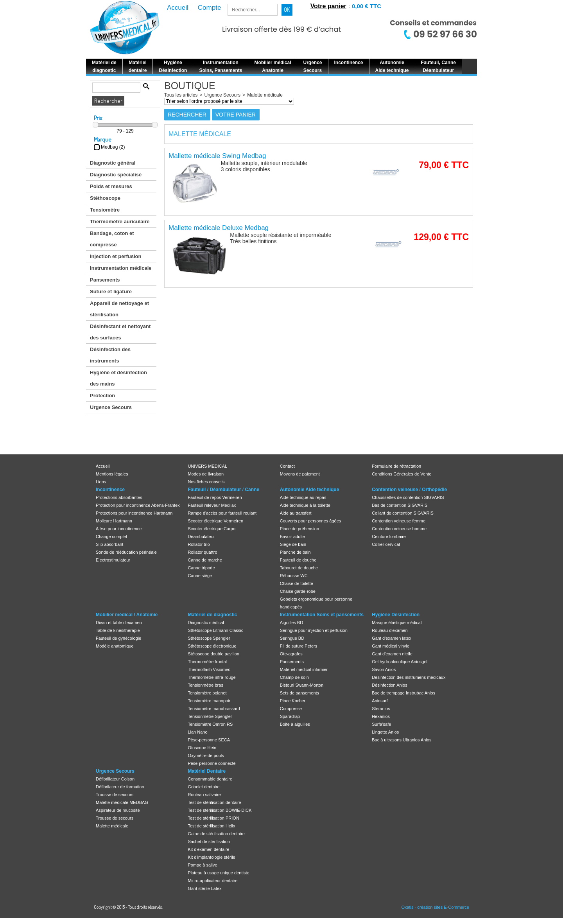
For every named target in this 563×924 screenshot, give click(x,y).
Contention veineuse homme (399, 529)
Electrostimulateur (113, 560)
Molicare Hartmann (114, 521)
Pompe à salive (202, 865)
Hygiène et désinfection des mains (118, 378)
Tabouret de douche (299, 568)
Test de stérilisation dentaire (214, 802)
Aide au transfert (296, 513)
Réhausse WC (294, 576)
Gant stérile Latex (204, 888)
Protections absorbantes (119, 497)
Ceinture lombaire (389, 536)
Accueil (103, 466)
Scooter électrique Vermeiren (215, 521)
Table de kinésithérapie (118, 630)
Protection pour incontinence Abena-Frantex (138, 505)
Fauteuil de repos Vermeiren (215, 497)
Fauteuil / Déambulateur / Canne (223, 490)
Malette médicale (265, 95)
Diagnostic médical (206, 623)
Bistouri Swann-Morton (302, 685)
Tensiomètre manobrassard (214, 709)
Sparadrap (290, 716)
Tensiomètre (105, 210)
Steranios (381, 709)
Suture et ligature (111, 292)
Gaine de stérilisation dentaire (216, 834)
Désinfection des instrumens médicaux (409, 677)
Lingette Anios (385, 732)
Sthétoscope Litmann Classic (215, 630)
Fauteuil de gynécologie (118, 638)
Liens (101, 482)
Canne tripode (201, 568)
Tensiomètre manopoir (209, 701)
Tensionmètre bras (205, 685)
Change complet (111, 536)
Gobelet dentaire (204, 787)
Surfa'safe (381, 724)
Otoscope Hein (202, 748)
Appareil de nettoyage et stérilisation (119, 309)
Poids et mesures (111, 186)
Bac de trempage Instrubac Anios (403, 693)
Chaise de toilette (297, 583)
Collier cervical (386, 544)
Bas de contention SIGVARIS (400, 505)
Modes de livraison (206, 474)
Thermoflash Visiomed (209, 669)
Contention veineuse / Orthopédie (409, 490)
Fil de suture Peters (299, 646)
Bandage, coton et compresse (112, 239)
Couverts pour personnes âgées (311, 521)
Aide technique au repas (303, 497)
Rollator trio (199, 544)
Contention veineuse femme (399, 521)
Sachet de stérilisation (209, 841)
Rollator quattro (202, 552)
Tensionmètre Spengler (210, 716)
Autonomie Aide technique (310, 490)
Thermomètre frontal (207, 662)
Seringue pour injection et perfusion (314, 630)
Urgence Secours (111, 407)
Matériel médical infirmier (304, 669)
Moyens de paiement (300, 474)
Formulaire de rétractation (396, 466)
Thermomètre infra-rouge (212, 677)
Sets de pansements (299, 693)
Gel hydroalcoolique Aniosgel (400, 662)
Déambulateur (201, 536)
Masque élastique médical (397, 623)
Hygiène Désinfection (396, 615)
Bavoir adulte (292, 536)
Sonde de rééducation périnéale (126, 552)
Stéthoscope (105, 198)
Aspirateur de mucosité (118, 810)
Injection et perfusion (116, 256)
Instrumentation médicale (121, 268)
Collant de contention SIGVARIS (403, 513)
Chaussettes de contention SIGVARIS (408, 497)
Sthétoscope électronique (212, 646)
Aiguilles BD (291, 623)
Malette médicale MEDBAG (122, 802)
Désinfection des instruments (110, 355)
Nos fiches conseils (206, 482)
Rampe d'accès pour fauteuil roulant (222, 513)
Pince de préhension (299, 529)
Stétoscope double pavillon (213, 654)
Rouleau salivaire (204, 795)
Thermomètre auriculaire (120, 222)
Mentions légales (112, 474)
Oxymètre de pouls (206, 755)
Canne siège (200, 576)
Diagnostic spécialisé (116, 175)
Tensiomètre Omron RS (210, 724)
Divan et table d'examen (119, 623)
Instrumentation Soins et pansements (322, 615)
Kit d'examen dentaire (208, 849)
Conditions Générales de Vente (402, 474)
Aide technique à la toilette (305, 505)
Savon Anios (384, 669)
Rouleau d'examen (390, 630)
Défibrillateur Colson (115, 779)
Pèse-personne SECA (209, 740)
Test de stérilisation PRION (213, 818)
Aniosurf (380, 701)
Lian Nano (197, 732)
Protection (102, 396)
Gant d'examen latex (392, 638)
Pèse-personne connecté (212, 763)
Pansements (105, 280)
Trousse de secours (115, 795)
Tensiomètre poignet (207, 693)
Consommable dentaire (210, 779)
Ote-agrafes (291, 654)
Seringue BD (292, 638)
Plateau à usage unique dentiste (218, 873)
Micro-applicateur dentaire (212, 881)
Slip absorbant (109, 544)
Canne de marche (205, 560)
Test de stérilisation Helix (211, 826)
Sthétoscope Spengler (209, 638)
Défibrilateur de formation (120, 787)
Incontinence (110, 490)
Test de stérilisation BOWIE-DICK (220, 810)
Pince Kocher (293, 701)
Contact (287, 466)
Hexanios (381, 716)
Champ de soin (294, 677)
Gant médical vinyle (391, 646)
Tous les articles (181, 95)
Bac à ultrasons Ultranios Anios (402, 740)
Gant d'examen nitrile (392, 654)
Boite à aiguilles (295, 724)
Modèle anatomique (115, 646)
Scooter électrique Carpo (212, 529)
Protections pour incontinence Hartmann (134, 513)
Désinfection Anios (390, 685)
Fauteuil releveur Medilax (212, 505)
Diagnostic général (113, 163)
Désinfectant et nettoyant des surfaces (120, 332)
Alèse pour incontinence (119, 529)
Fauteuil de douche (298, 560)
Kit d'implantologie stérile (211, 857)
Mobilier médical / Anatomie (127, 615)
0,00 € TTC (367, 6)
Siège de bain (293, 544)
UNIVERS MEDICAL (207, 466)
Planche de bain (295, 552)
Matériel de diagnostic (212, 615)
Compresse (291, 709)
